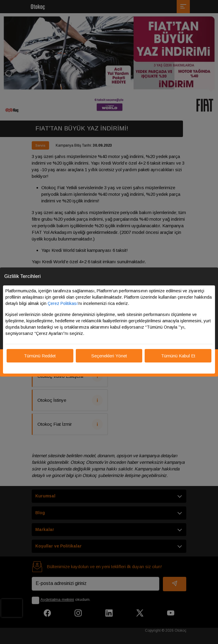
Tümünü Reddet (40, 356)
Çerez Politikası (63, 303)
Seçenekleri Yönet (109, 356)
